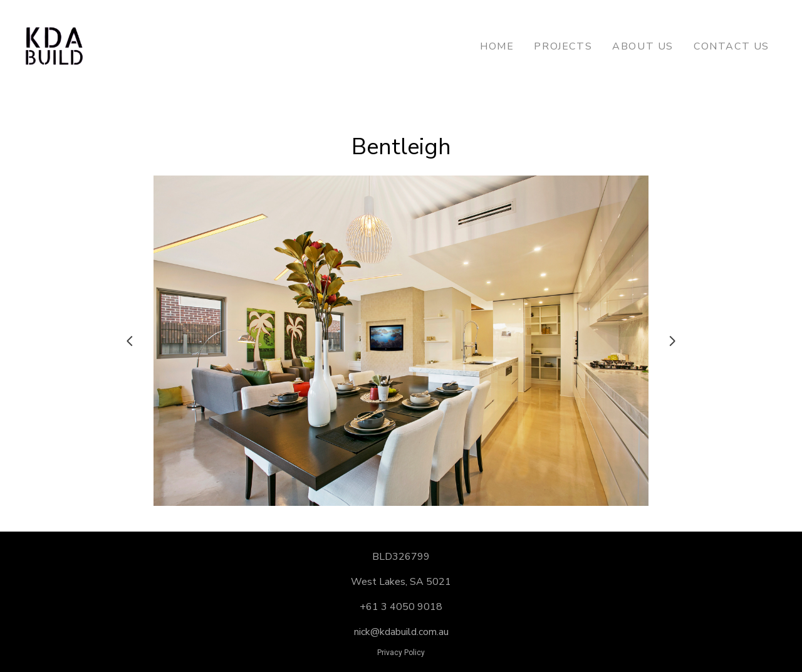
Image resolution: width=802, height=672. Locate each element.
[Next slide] (672, 341)
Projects (563, 46)
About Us (643, 46)
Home (497, 46)
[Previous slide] (130, 341)
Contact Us (732, 46)
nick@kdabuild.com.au (401, 632)
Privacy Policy (401, 653)
